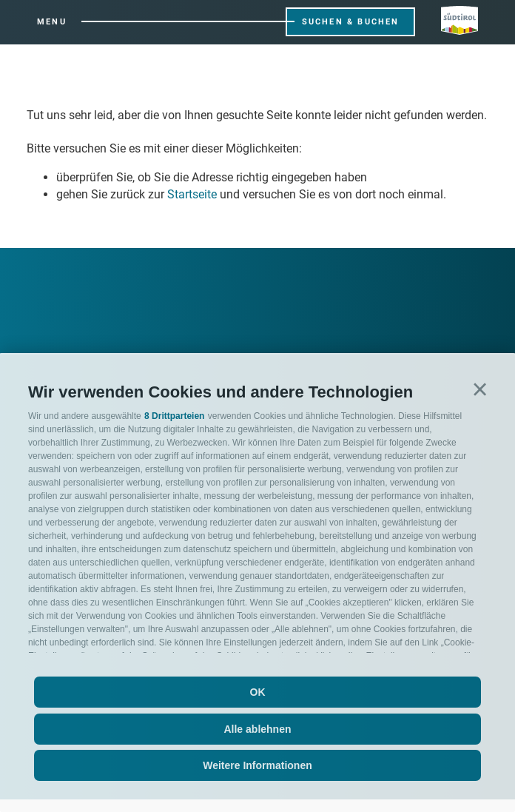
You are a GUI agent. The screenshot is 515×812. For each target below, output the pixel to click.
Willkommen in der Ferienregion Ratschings (125, 325)
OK (258, 692)
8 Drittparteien (174, 416)
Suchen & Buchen (351, 22)
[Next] (58, 281)
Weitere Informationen (257, 765)
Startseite (192, 194)
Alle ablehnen (257, 729)
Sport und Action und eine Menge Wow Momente (358, 325)
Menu (52, 22)
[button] (480, 390)
